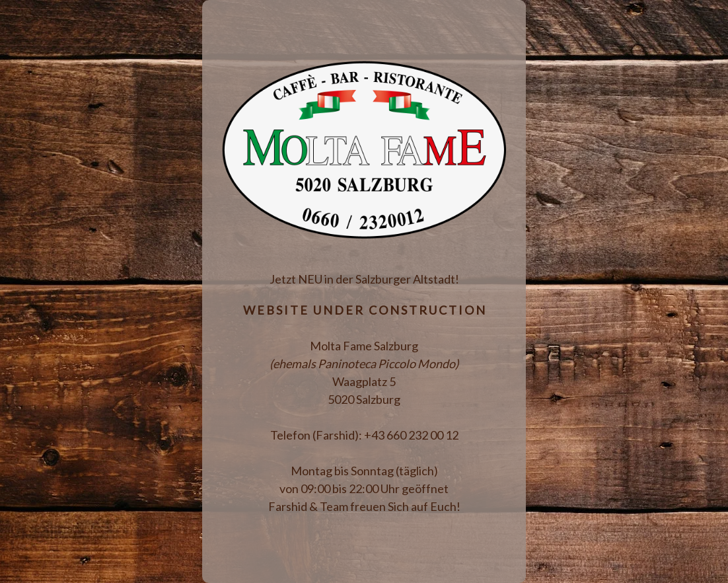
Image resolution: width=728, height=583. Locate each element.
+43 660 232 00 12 (411, 435)
